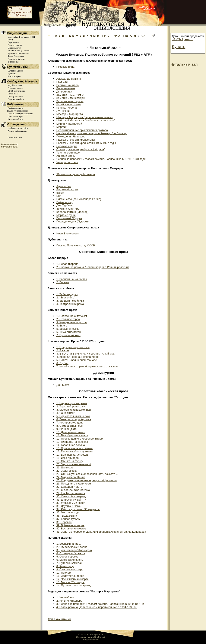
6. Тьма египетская (69, 332)
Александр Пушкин (69, 79)
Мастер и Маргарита (70, 114)
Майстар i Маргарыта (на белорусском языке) (86, 120)
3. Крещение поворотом (72, 322)
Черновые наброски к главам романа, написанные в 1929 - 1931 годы (101, 159)
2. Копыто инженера (69, 601)
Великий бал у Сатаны (19, 51)
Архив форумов (10, 144)
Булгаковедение (15, 71)
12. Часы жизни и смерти (72, 579)
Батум (60, 193)
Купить (179, 46)
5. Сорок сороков (67, 557)
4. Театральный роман (71, 304)
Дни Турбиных (65, 205)
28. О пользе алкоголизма (73, 490)
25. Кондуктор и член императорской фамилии (86, 480)
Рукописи (12, 73)
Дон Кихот (63, 385)
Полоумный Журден (69, 218)
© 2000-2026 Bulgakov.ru (91, 634)
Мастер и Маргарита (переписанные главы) (84, 117)
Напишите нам (15, 137)
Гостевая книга (15, 88)
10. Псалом (64, 573)
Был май (62, 82)
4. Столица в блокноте (71, 553)
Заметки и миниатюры (71, 98)
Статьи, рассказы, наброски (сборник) (81, 149)
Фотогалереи (14, 76)
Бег (59, 196)
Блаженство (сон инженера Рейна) (79, 199)
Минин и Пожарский (69, 124)
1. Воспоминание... (69, 544)
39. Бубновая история (70, 525)
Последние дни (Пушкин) (72, 221)
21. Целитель (65, 467)
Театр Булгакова (16, 56)
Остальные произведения (20, 113)
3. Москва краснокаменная (74, 410)
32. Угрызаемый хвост (71, 503)
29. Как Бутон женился (71, 493)
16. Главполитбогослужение (74, 451)
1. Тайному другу (67, 294)
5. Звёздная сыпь (67, 329)
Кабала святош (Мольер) (72, 212)
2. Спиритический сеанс (72, 547)
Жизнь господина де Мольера (76, 174)
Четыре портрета (67, 162)
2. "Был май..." (66, 297)
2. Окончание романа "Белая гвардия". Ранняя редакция (93, 267)
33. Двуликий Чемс (68, 506)
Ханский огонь (66, 156)
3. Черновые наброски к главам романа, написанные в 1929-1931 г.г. (100, 604)
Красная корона (67, 108)
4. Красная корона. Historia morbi (77, 357)
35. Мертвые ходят (69, 512)
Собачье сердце (67, 146)
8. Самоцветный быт (70, 426)
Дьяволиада (64, 92)
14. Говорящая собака (71, 445)
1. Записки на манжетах (72, 279)
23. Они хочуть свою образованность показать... (87, 474)
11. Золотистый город (70, 576)
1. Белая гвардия (67, 264)
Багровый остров (67, 189)
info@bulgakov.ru (183, 39)
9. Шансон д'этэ (66, 429)
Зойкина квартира (68, 209)
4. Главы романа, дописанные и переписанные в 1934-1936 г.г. (97, 607)
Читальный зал (15, 119)
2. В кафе (63, 350)
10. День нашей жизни (71, 432)
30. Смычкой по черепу (71, 496)
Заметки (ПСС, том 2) (70, 95)
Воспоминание (66, 88)
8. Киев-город (65, 566)
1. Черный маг (66, 597)
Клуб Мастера (15, 85)
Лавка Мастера (15, 116)
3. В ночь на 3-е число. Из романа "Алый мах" (86, 354)
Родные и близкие (17, 59)
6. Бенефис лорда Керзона (74, 419)
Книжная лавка (9, 147)
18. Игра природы (68, 458)
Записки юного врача (70, 101)
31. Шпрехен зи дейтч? (71, 500)
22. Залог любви (67, 471)
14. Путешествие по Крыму (74, 585)
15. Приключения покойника (75, 448)
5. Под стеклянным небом (73, 416)
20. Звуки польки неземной (74, 464)
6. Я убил (62, 363)
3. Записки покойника (70, 301)
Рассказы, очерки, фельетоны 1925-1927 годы (86, 143)
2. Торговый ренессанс (71, 406)
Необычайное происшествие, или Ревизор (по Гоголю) (91, 133)
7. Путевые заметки (69, 563)
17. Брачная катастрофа (72, 455)
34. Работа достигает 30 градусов (78, 509)
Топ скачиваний (59, 619)
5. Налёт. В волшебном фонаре (77, 360)
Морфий (62, 127)
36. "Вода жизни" (67, 516)
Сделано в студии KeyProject (91, 637)
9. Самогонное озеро (70, 569)
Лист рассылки (15, 96)
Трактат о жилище (68, 153)
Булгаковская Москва (18, 53)
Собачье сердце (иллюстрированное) (18, 109)
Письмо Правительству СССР (76, 245)
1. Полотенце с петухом (72, 316)
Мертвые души (66, 215)
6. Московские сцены (70, 560)
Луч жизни (63, 111)
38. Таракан (64, 522)
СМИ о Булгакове (16, 91)
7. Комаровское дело (70, 423)
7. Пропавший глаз (68, 335)
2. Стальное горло (68, 319)
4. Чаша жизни (66, 413)
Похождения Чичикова (71, 136)
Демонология (14, 48)
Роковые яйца (65, 67)
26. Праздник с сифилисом (74, 484)
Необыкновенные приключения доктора (82, 130)
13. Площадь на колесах (72, 442)
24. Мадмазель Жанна (71, 477)
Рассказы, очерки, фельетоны (76, 140)
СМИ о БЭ (13, 94)
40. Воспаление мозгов (71, 528)
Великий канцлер (67, 85)
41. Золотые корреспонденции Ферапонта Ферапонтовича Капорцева (101, 532)
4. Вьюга (62, 326)
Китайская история (69, 104)
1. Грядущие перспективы (73, 347)
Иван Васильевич (68, 233)
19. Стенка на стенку (70, 461)
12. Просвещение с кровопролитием (80, 439)
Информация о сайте (18, 128)
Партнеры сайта (16, 99)
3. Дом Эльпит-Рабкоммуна (74, 550)
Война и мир (64, 202)
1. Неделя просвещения (72, 403)
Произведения (15, 45)
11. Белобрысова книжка (72, 435)
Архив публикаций (17, 131)
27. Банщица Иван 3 (69, 487)
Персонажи (13, 42)
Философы (13, 62)
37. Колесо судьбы (68, 519)
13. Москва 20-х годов (70, 582)
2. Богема (63, 282)
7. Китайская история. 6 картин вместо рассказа (87, 366)
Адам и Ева (64, 186)
